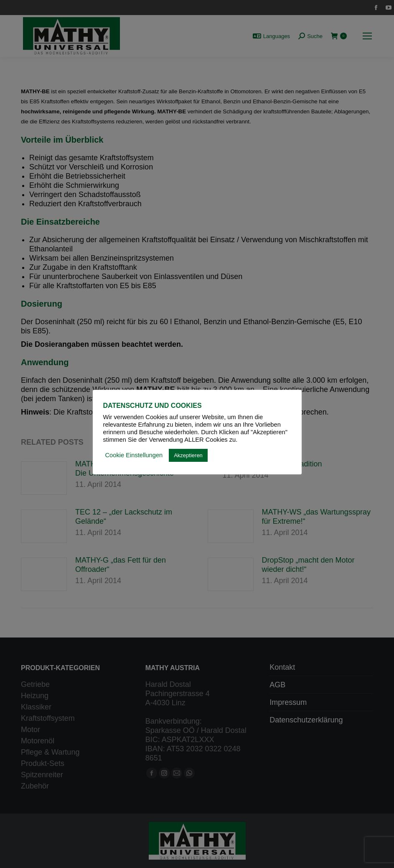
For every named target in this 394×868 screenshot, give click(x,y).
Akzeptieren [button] (188, 455)
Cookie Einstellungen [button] (134, 455)
